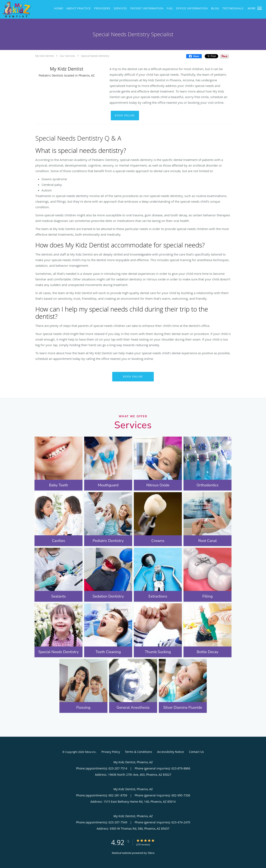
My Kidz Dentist (45, 56)
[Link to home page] (16, 9)
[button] (260, 8)
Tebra (151, 853)
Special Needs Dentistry (95, 56)
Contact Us (196, 752)
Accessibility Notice (171, 752)
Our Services (67, 56)
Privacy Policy (111, 752)
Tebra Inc (90, 752)
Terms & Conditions (139, 752)
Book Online (125, 115)
